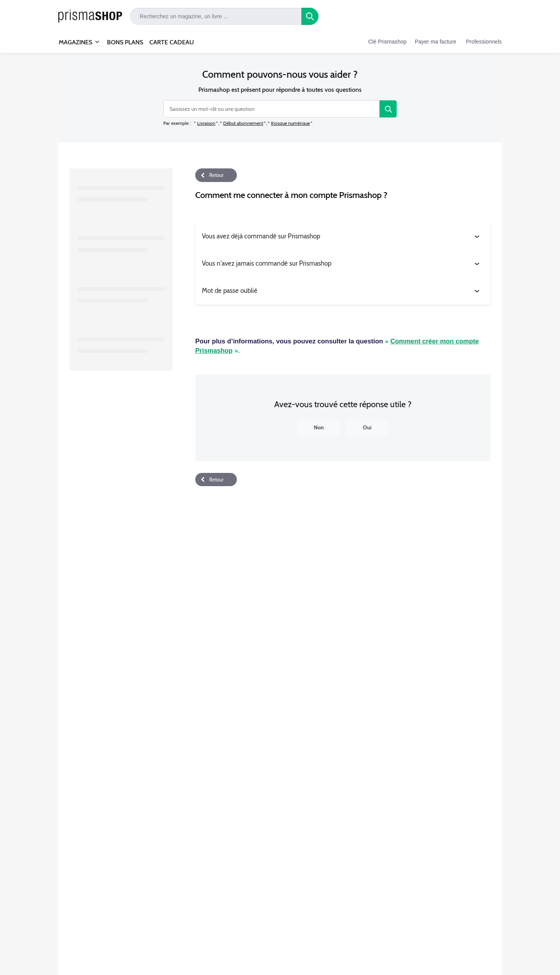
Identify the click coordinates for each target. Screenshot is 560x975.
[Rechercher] (388, 109)
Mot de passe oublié (230, 291)
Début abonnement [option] (243, 123)
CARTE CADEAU (172, 42)
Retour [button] (216, 175)
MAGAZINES (75, 39)
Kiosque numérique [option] (290, 123)
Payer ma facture (436, 42)
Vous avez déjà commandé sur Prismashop (261, 236)
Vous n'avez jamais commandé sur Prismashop (267, 263)
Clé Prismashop (388, 42)
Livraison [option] (206, 123)
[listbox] (254, 123)
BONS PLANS (125, 42)
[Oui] (367, 428)
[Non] (319, 428)
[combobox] (271, 109)
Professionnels (484, 42)
